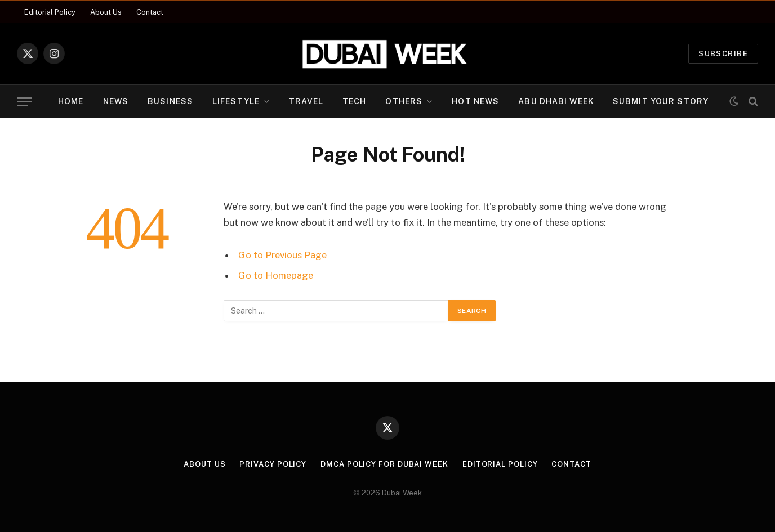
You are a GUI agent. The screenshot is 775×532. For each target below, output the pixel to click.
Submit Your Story (661, 101)
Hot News (475, 101)
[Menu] (24, 102)
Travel (306, 101)
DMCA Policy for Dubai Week (384, 464)
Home (71, 101)
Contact (150, 12)
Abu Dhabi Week (556, 101)
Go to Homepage (276, 275)
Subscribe (723, 54)
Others (404, 101)
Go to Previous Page (282, 255)
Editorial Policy (50, 12)
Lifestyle (236, 101)
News (116, 101)
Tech (354, 101)
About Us (106, 12)
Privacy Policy (273, 464)
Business (170, 101)
